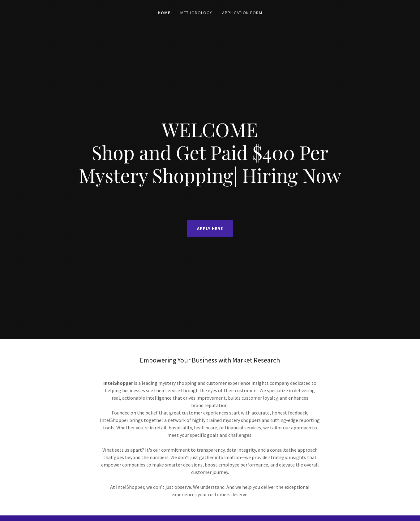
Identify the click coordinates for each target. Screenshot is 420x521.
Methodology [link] (196, 13)
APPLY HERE (210, 228)
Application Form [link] (242, 13)
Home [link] (164, 13)
